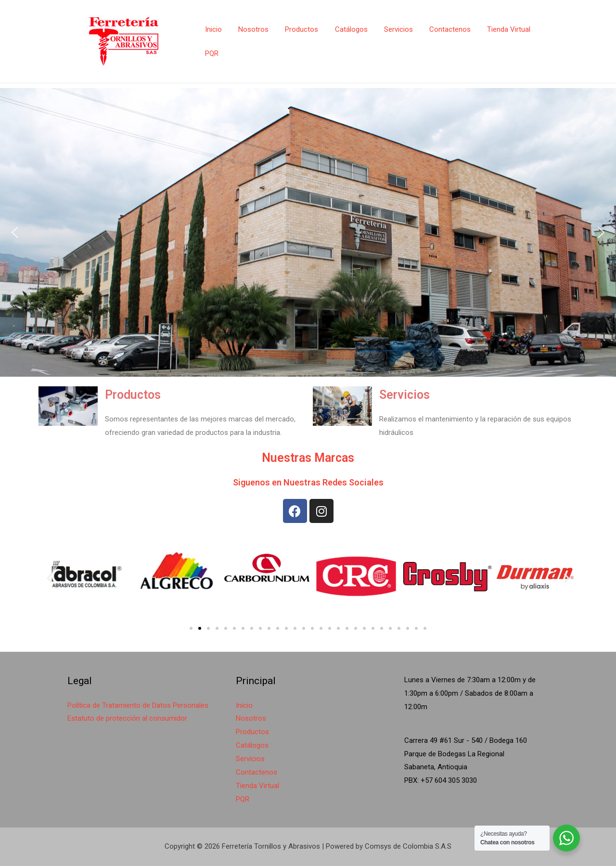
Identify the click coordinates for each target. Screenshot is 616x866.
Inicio (212, 29)
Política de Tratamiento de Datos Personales (138, 705)
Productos (297, 29)
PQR (211, 53)
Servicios (389, 29)
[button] (15, 232)
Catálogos (344, 29)
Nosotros (250, 29)
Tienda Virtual (496, 29)
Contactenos (439, 29)
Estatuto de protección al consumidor (127, 718)
